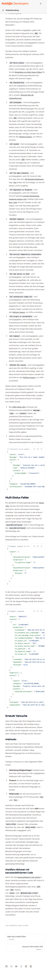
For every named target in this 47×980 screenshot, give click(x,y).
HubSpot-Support (26, 137)
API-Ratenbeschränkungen (34, 179)
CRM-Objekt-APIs (19, 407)
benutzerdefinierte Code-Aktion (29, 877)
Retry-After (13, 202)
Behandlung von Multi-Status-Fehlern (28, 72)
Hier (15, 182)
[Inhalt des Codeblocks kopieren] (38, 449)
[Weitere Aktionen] (44, 4)
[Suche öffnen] (37, 4)
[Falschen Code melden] (34, 449)
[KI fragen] (41, 449)
